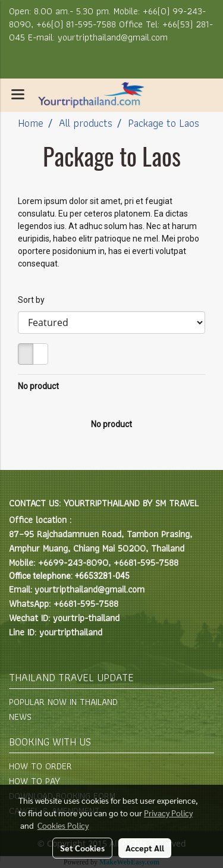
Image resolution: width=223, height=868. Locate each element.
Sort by (34, 300)
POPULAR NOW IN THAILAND (63, 702)
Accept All (145, 848)
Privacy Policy (168, 813)
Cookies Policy (63, 825)
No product (38, 386)
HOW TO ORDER (40, 766)
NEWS (20, 717)
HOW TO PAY (34, 781)
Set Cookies (82, 848)
